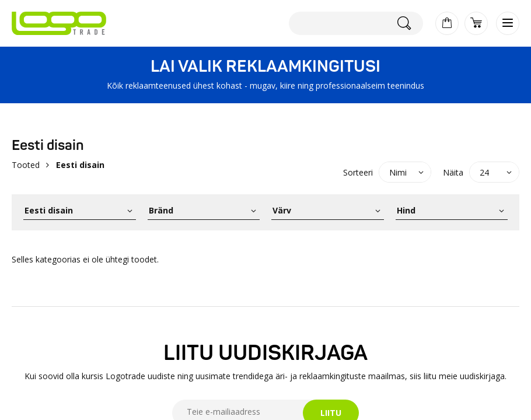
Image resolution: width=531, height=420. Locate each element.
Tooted (26, 165)
